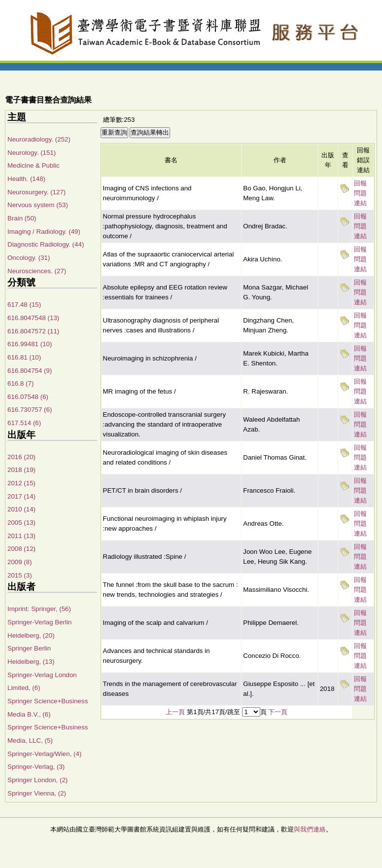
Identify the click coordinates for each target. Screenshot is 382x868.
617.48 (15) (24, 305)
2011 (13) (21, 536)
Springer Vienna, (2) (37, 793)
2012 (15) (21, 483)
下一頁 (278, 712)
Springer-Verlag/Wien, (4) (44, 754)
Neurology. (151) (32, 153)
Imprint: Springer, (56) (39, 609)
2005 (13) (21, 523)
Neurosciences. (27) (37, 271)
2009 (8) (20, 562)
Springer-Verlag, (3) (36, 767)
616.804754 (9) (30, 371)
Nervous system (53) (38, 205)
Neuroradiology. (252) (39, 139)
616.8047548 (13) (33, 318)
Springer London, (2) (37, 780)
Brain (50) (22, 218)
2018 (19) (21, 470)
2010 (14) (21, 509)
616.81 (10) (24, 357)
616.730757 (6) (30, 410)
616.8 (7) (20, 383)
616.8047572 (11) (33, 331)
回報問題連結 (360, 193)
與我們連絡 (310, 829)
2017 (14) (21, 496)
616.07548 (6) (28, 397)
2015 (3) (20, 575)
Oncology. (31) (29, 258)
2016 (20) (21, 457)
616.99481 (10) (30, 344)
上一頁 (175, 712)
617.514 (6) (24, 423)
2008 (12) (21, 549)
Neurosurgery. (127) (36, 192)
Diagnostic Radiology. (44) (46, 244)
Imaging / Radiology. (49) (44, 232)
